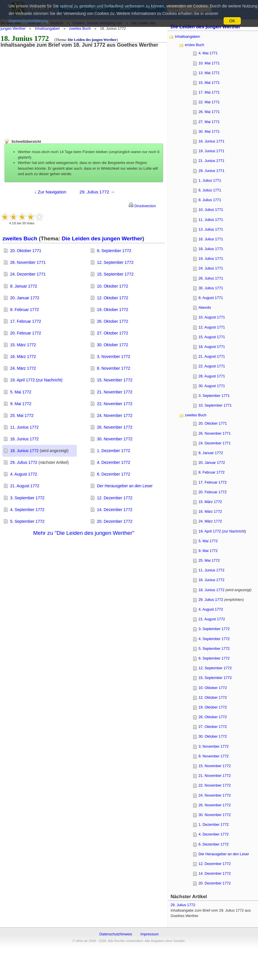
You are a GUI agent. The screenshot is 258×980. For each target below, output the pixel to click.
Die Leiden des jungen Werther (92, 40)
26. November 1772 (115, 427)
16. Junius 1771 (211, 141)
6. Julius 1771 (210, 190)
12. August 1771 (212, 327)
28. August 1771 (212, 376)
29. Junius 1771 (211, 171)
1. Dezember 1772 (114, 451)
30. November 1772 (115, 439)
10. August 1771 (212, 317)
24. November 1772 (115, 415)
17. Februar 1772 (26, 321)
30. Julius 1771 (211, 288)
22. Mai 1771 (209, 102)
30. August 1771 (212, 386)
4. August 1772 (24, 474)
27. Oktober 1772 (113, 333)
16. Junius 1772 (24, 439)
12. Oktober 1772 (113, 298)
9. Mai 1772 (21, 404)
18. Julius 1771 (211, 249)
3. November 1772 (114, 357)
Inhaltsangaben (47, 28)
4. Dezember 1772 (114, 462)
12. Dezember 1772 (115, 498)
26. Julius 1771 (211, 278)
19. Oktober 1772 (113, 310)
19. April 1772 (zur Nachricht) (36, 380)
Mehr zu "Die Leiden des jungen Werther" (84, 533)
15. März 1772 (23, 345)
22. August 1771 (212, 366)
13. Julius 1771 (211, 229)
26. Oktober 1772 (113, 321)
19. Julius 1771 (211, 259)
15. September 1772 (115, 274)
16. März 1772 (23, 357)
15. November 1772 (115, 380)
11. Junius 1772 (24, 427)
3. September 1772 (27, 498)
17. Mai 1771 (209, 92)
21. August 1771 (212, 356)
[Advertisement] (47, 88)
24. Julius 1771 (211, 268)
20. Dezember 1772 (115, 521)
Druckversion (142, 206)
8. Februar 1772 (24, 310)
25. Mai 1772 (22, 415)
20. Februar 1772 (26, 333)
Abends (205, 307)
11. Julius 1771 (211, 220)
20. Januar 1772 (25, 298)
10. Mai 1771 (209, 63)
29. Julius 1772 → (97, 192)
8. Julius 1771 (210, 200)
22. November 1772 (115, 404)
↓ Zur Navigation (50, 192)
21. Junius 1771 (211, 161)
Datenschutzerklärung (28, 21)
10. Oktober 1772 (113, 286)
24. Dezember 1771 (28, 274)
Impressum (149, 934)
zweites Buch (80, 28)
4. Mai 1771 (208, 53)
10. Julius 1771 (211, 210)
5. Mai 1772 (21, 392)
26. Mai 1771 (209, 112)
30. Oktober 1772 (113, 345)
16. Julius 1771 (211, 239)
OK (232, 21)
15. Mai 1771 (209, 83)
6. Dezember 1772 (114, 474)
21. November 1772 (115, 392)
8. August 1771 (211, 298)
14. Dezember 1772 (115, 510)
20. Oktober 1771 (26, 251)
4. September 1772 (27, 510)
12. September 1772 (115, 262)
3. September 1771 (214, 396)
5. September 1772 (27, 521)
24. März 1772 (23, 368)
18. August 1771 (212, 347)
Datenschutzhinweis (116, 934)
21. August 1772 (25, 486)
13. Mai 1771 (209, 73)
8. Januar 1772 (24, 286)
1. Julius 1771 (210, 180)
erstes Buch (195, 45)
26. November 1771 (28, 262)
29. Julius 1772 (24, 462)
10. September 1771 (215, 405)
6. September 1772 (114, 251)
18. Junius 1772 (24, 451)
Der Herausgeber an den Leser (125, 486)
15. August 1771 (212, 337)
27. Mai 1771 (209, 122)
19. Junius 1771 (211, 151)
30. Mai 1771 (209, 131)
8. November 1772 (114, 368)
